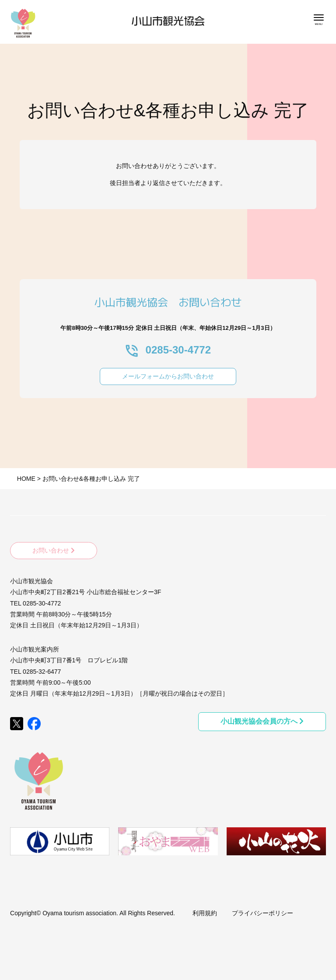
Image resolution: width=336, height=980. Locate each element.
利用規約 (205, 913)
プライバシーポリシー (262, 913)
